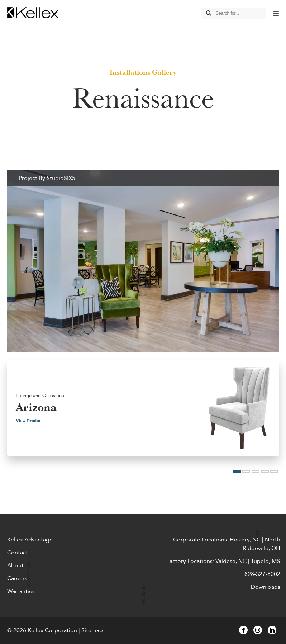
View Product (29, 420)
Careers (17, 578)
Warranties (21, 591)
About (15, 565)
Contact (18, 553)
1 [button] (237, 472)
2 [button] (246, 472)
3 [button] (256, 472)
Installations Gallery (143, 72)
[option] (143, 316)
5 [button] (274, 472)
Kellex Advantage (30, 540)
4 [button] (265, 472)
